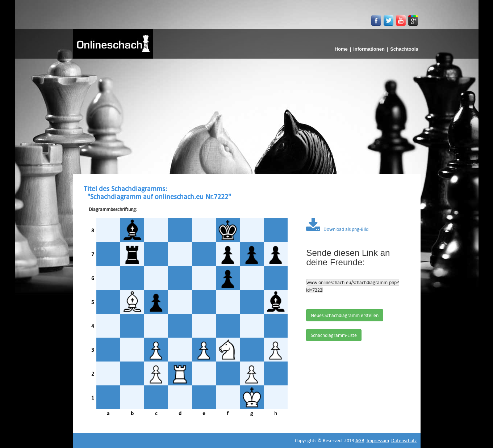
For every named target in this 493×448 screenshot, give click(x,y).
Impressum (378, 440)
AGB (360, 440)
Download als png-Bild (337, 229)
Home (341, 49)
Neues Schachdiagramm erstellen (345, 315)
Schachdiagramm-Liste (334, 335)
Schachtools (404, 49)
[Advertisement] (247, 113)
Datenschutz (404, 440)
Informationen (369, 49)
